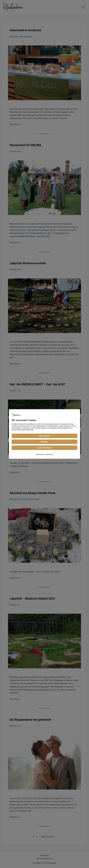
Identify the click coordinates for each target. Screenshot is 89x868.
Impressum (49, 454)
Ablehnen (44, 442)
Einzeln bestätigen (45, 448)
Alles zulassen (45, 436)
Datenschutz (40, 454)
